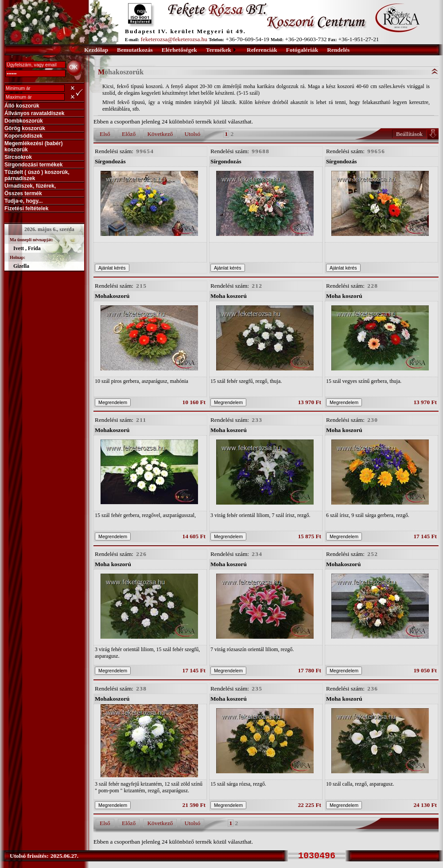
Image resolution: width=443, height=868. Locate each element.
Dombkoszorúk (24, 121)
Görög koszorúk (25, 128)
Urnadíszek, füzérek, (30, 186)
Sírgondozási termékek (33, 165)
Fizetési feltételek (26, 208)
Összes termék (23, 193)
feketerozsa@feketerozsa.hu (174, 39)
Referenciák (262, 50)
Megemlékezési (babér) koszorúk (33, 147)
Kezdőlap (96, 50)
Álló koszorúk (22, 106)
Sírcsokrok (18, 157)
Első (105, 134)
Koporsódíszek (23, 136)
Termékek (219, 50)
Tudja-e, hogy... (23, 201)
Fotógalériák (302, 50)
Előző (129, 134)
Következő (160, 134)
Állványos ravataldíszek (34, 113)
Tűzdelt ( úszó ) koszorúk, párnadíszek (37, 175)
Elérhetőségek (179, 50)
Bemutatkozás (135, 50)
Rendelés (338, 50)
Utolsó (193, 134)
